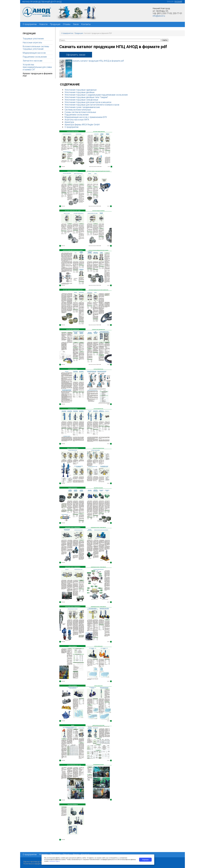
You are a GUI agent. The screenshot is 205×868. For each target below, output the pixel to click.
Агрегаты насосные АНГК (77, 120)
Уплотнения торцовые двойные (80, 92)
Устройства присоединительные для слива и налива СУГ (37, 67)
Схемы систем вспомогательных (80, 112)
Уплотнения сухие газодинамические (82, 107)
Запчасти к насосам (32, 61)
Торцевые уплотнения (33, 39)
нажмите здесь (54, 861)
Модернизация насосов (34, 53)
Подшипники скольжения (35, 57)
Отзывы (67, 24)
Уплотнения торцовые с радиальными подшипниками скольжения (96, 95)
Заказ (76, 24)
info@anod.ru (159, 16)
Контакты (86, 24)
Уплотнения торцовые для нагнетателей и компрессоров (92, 105)
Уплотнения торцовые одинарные (81, 90)
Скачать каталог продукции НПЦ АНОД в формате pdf (98, 61)
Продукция (55, 24)
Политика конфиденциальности (37, 864)
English (170, 2)
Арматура (69, 122)
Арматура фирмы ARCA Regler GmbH (82, 125)
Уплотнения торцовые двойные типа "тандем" (86, 97)
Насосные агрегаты (32, 43)
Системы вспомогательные (78, 110)
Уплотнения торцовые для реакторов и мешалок (88, 102)
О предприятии (30, 24)
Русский (178, 2)
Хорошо (145, 860)
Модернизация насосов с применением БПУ (86, 117)
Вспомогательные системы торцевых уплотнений (36, 48)
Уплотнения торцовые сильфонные (81, 100)
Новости (43, 24)
